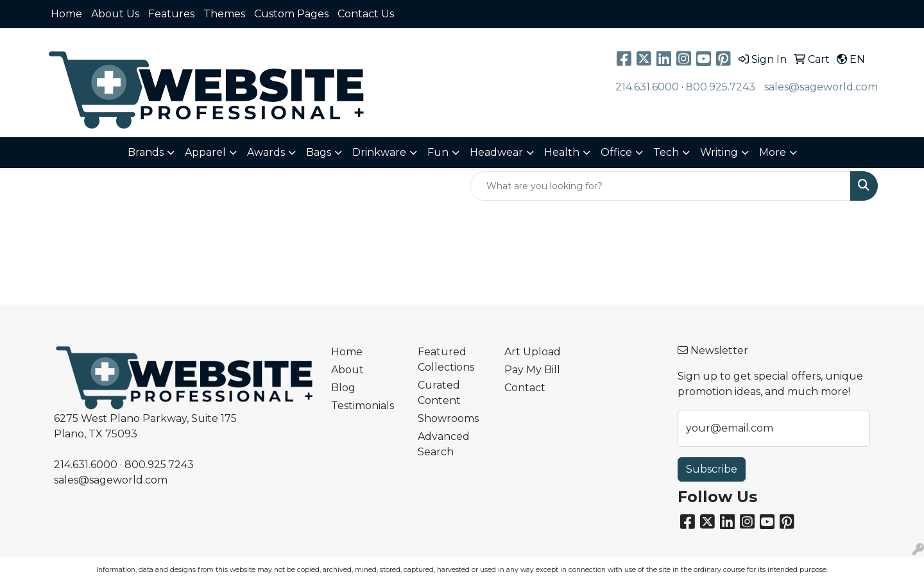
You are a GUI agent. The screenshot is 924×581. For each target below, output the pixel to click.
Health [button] (562, 152)
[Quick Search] (660, 186)
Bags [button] (319, 152)
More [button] (773, 152)
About (347, 370)
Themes (224, 14)
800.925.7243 (721, 87)
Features (171, 14)
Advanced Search (444, 444)
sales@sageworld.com (821, 87)
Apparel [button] (205, 152)
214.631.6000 (647, 87)
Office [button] (616, 152)
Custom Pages (291, 14)
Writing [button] (719, 152)
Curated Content (439, 393)
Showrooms (448, 418)
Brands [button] (146, 152)
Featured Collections (446, 359)
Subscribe (712, 469)
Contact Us (366, 14)
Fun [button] (438, 152)
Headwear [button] (496, 152)
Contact (525, 388)
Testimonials (363, 406)
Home (66, 14)
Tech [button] (666, 152)
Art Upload (533, 352)
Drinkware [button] (379, 152)
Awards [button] (266, 152)
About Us (115, 14)
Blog (343, 388)
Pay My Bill (532, 370)
